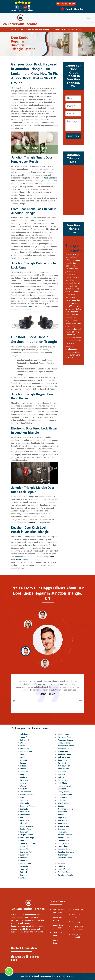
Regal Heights (63, 818)
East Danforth (63, 843)
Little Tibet (62, 800)
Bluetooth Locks (76, 916)
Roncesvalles (63, 820)
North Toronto (26, 864)
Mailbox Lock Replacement (77, 928)
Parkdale (61, 815)
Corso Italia (62, 760)
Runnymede (62, 823)
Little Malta (62, 783)
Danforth (24, 797)
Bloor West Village (65, 749)
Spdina (23, 763)
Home (14, 29)
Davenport (62, 763)
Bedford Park (25, 829)
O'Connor (61, 864)
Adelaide (24, 777)
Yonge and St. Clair (28, 843)
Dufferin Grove (63, 769)
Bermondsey (63, 855)
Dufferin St (24, 749)
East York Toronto (65, 872)
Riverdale (24, 823)
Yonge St (24, 737)
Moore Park (25, 861)
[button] (28, 624)
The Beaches (25, 792)
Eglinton (23, 746)
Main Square (25, 812)
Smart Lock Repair (57, 934)
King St (23, 775)
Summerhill (25, 875)
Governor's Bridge (65, 858)
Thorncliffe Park (64, 869)
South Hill (24, 869)
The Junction (63, 780)
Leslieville (24, 809)
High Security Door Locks (58, 911)
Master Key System (57, 919)
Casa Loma (25, 832)
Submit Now (73, 136)
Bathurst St (25, 740)
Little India (24, 803)
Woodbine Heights (65, 849)
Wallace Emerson (65, 835)
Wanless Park (63, 734)
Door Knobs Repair (57, 942)
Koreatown (62, 789)
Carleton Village (64, 757)
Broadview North (64, 838)
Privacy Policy (77, 910)
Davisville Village (27, 838)
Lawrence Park (26, 852)
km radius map (73, 190)
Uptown (23, 878)
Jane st (23, 783)
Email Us (20, 957)
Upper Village (26, 849)
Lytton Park (25, 855)
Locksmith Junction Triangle (47, 976)
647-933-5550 (66, 4)
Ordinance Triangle (65, 809)
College (23, 766)
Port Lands (25, 818)
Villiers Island (26, 820)
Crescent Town (64, 841)
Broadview (24, 780)
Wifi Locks (76, 922)
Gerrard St (24, 800)
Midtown (24, 858)
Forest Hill (24, 846)
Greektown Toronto (28, 806)
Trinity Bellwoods (64, 832)
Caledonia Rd (25, 734)
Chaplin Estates (26, 835)
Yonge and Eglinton (65, 740)
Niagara (61, 806)
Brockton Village (64, 754)
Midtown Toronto (64, 743)
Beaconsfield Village (66, 746)
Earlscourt (62, 772)
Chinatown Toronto (65, 875)
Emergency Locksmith (76, 936)
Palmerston (62, 812)
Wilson (23, 743)
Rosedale (24, 866)
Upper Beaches (26, 826)
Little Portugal (63, 797)
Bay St (23, 757)
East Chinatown (26, 795)
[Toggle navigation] (89, 20)
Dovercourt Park (64, 766)
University (24, 760)
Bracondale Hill (64, 752)
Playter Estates (26, 815)
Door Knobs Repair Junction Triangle (66, 29)
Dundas (23, 769)
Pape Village (63, 846)
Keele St (24, 789)
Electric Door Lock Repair (58, 926)
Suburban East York (66, 852)
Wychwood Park (64, 737)
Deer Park (24, 841)
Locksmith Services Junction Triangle (33, 29)
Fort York (61, 775)
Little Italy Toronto (65, 795)
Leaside (61, 861)
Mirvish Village (63, 803)
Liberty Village (63, 792)
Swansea (61, 829)
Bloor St (23, 754)
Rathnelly (24, 872)
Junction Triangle (65, 786)
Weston (23, 786)
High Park (61, 777)
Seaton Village (63, 826)
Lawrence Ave (26, 752)
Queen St (24, 772)
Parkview (61, 866)
